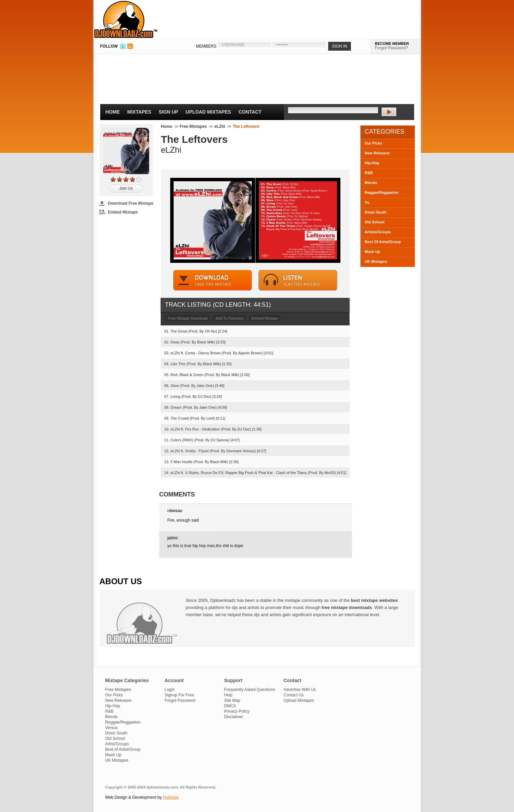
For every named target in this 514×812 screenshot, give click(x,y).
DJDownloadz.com (126, 19)
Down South (376, 212)
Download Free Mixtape (131, 203)
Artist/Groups (117, 744)
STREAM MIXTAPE (298, 280)
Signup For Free (180, 695)
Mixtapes (139, 112)
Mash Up (373, 252)
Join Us (126, 188)
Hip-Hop (372, 163)
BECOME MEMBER (392, 44)
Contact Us (294, 695)
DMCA (230, 706)
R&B (369, 173)
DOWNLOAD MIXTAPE (213, 280)
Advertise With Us (300, 690)
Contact (250, 112)
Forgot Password (180, 700)
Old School (375, 222)
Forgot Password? (392, 48)
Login (170, 690)
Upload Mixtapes (209, 112)
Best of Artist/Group (123, 749)
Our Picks (374, 143)
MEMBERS (206, 46)
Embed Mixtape (123, 212)
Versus (112, 728)
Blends (371, 183)
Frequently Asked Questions (250, 690)
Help (228, 695)
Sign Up (169, 112)
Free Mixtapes (193, 126)
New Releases (377, 153)
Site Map (232, 700)
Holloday (171, 797)
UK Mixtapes (376, 261)
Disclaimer (234, 717)
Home (113, 112)
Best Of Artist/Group (383, 242)
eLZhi (220, 126)
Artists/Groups (378, 232)
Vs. (368, 202)
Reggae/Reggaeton (382, 192)
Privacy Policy (237, 711)
